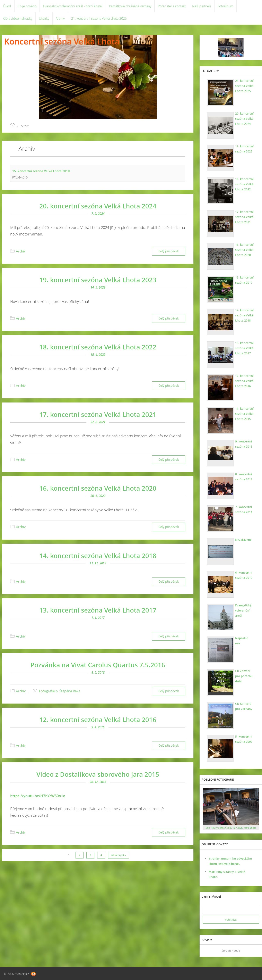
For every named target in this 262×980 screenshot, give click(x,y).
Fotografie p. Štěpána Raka (60, 691)
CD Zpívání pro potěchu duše (244, 676)
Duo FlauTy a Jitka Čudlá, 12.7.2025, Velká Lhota (231, 828)
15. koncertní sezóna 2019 (244, 280)
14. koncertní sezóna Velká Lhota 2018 (98, 556)
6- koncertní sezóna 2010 (244, 575)
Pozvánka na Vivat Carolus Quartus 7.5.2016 (98, 665)
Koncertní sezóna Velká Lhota (62, 41)
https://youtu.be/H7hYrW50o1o (38, 796)
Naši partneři (202, 6)
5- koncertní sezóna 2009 (244, 739)
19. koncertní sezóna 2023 (244, 149)
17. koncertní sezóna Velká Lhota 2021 (98, 414)
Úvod (7, 6)
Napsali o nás (242, 641)
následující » (119, 855)
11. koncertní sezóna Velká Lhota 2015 (244, 414)
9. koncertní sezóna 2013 (244, 444)
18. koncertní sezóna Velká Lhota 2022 (98, 347)
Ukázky (44, 18)
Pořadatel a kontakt (172, 6)
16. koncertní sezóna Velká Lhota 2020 (98, 488)
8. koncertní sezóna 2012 (244, 477)
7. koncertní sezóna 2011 (244, 509)
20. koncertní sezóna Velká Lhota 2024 (98, 206)
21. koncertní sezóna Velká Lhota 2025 (99, 18)
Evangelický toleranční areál (243, 610)
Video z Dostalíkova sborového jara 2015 (98, 774)
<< (207, 951)
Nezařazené (243, 540)
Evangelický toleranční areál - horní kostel (73, 6)
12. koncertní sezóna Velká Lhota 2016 (98, 720)
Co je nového (27, 6)
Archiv (60, 18)
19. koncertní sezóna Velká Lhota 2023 (98, 280)
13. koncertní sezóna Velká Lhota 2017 (98, 610)
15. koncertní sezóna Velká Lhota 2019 (41, 171)
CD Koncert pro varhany (244, 706)
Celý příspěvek (169, 251)
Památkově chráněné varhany (130, 6)
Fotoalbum (225, 6)
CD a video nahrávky (18, 18)
